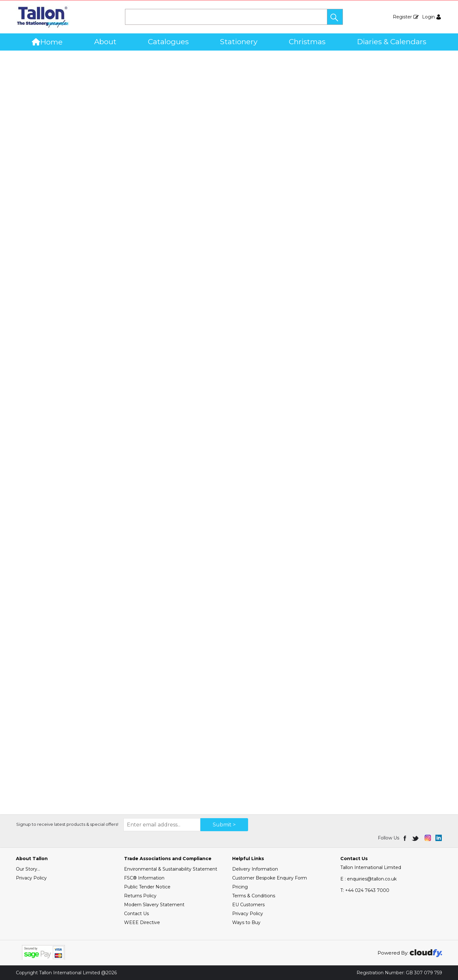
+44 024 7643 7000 (365, 890)
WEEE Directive (142, 922)
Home (47, 42)
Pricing (240, 887)
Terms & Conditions (254, 896)
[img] (405, 838)
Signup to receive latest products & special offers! (67, 824)
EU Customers (248, 905)
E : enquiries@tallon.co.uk (368, 879)
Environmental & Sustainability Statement (171, 869)
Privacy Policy (31, 878)
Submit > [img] (224, 825)
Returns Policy (140, 896)
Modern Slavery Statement (154, 905)
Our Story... (28, 869)
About (105, 42)
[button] (335, 17)
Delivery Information (255, 869)
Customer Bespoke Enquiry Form (270, 878)
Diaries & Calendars (392, 42)
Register (402, 17)
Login (428, 17)
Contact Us (136, 914)
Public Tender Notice (147, 887)
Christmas (307, 42)
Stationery (239, 42)
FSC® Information (144, 878)
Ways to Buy (246, 922)
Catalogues (168, 42)
